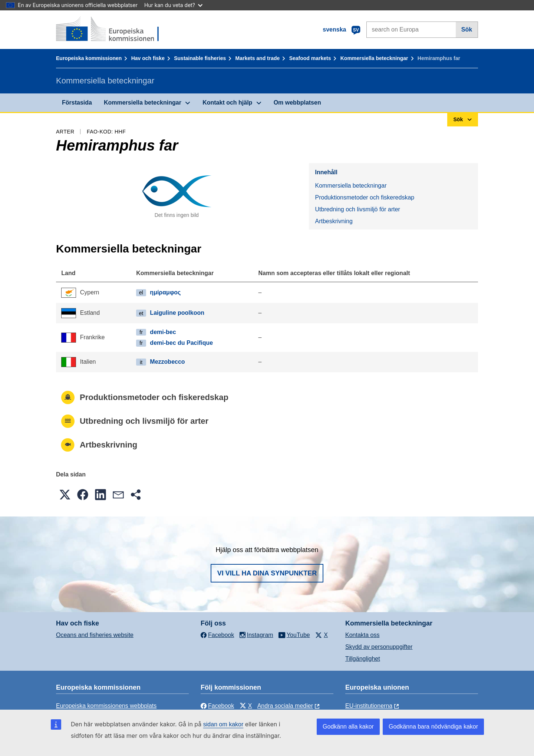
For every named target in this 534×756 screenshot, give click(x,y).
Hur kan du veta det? (173, 5)
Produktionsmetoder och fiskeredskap (365, 197)
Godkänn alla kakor (348, 727)
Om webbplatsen (297, 103)
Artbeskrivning (334, 221)
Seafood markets (310, 58)
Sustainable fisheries (200, 58)
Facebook (217, 706)
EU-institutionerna (369, 706)
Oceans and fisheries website (95, 635)
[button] (65, 495)
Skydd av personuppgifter (379, 647)
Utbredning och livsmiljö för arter (357, 209)
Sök (467, 29)
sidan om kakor (223, 724)
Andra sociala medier (285, 706)
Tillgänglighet (363, 659)
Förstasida (77, 103)
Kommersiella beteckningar (374, 58)
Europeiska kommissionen (89, 58)
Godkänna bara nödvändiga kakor (433, 727)
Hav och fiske (148, 58)
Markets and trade (258, 58)
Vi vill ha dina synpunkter (267, 573)
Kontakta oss (362, 635)
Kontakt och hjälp (227, 103)
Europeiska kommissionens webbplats (106, 706)
